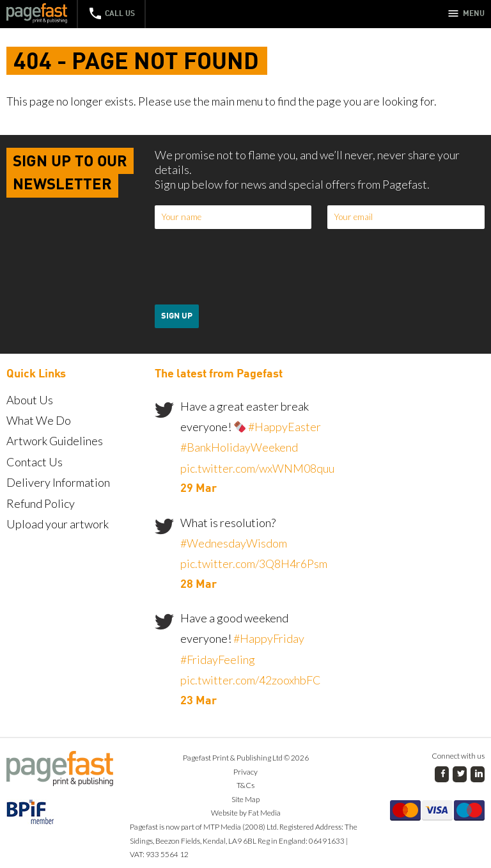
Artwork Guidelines (55, 441)
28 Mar (199, 585)
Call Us (111, 13)
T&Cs (245, 785)
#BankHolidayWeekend (239, 447)
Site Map (245, 799)
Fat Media (264, 813)
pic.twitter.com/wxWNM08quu (257, 468)
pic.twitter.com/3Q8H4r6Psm (254, 564)
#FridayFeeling (218, 659)
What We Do (39, 420)
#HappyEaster (284, 427)
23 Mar (199, 701)
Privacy (245, 772)
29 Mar (199, 489)
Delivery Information (58, 482)
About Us (30, 400)
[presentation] (252, 267)
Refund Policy (41, 503)
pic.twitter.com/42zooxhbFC (251, 680)
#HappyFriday (269, 638)
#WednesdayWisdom (234, 543)
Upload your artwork (58, 524)
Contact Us (35, 462)
